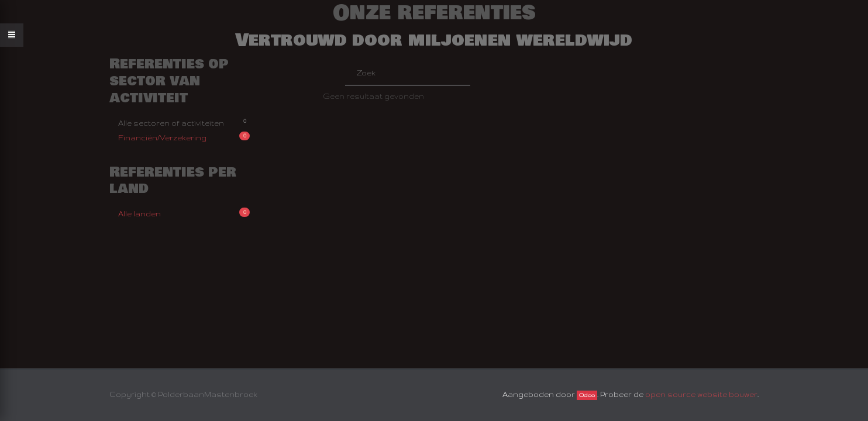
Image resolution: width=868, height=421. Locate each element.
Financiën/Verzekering (184, 137)
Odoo (587, 395)
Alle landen (184, 213)
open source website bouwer (701, 394)
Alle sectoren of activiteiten (184, 122)
